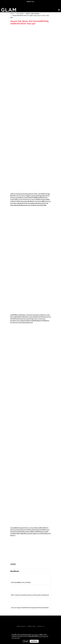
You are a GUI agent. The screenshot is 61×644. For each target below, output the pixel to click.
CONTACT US (41, 626)
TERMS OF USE (31, 626)
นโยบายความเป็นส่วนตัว (43, 636)
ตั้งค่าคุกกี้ (26, 641)
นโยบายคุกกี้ (17, 638)
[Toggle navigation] (59, 10)
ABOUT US (30, 2)
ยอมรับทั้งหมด (34, 641)
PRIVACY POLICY (21, 626)
